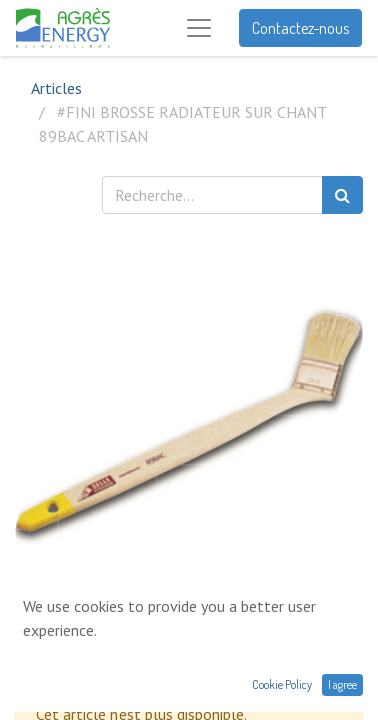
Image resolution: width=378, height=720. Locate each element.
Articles (56, 88)
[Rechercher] (342, 195)
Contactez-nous (300, 28)
